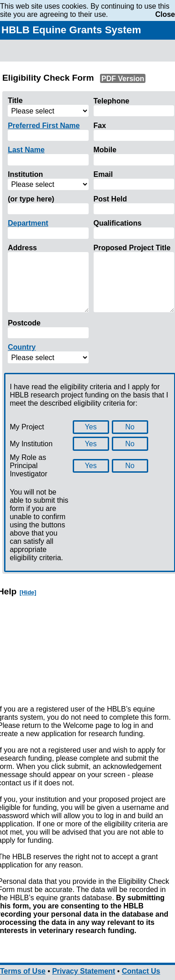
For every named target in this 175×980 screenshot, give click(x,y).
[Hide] (28, 592)
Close (165, 14)
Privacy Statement (84, 971)
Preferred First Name (44, 126)
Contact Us (141, 971)
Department (28, 223)
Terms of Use (23, 971)
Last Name (26, 150)
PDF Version (123, 78)
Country (22, 347)
